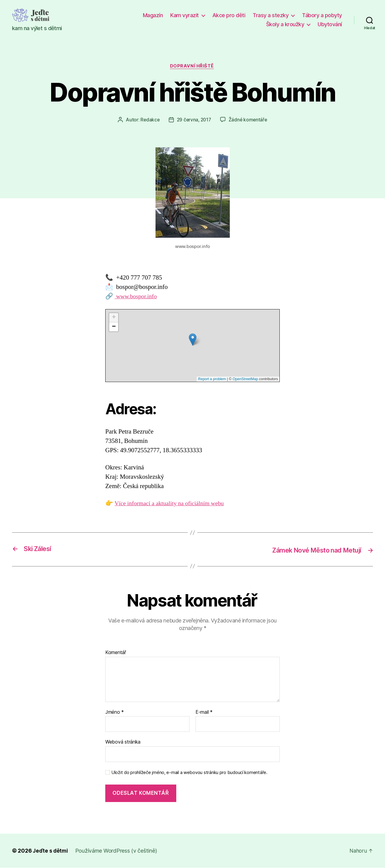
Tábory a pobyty (322, 15)
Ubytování (330, 24)
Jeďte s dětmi (51, 851)
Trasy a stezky (271, 15)
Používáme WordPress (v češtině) (117, 851)
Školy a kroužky (285, 24)
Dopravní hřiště (192, 67)
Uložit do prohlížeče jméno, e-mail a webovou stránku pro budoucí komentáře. (189, 773)
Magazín (153, 15)
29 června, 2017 (194, 120)
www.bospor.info (137, 297)
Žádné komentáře (249, 120)
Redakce (149, 120)
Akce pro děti (229, 15)
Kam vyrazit (185, 15)
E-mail (204, 713)
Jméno (115, 713)
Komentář (116, 653)
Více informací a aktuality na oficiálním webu (173, 504)
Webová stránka (123, 742)
